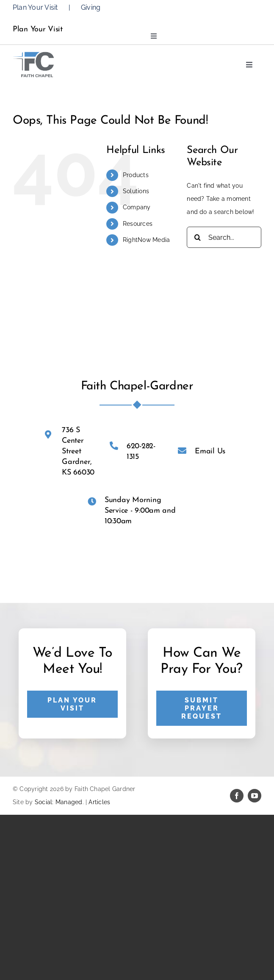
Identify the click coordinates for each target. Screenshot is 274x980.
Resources (138, 224)
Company (137, 207)
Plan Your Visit (35, 7)
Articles (99, 802)
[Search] (197, 237)
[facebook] (237, 796)
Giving (91, 7)
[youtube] (255, 796)
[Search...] (224, 237)
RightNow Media (146, 240)
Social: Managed (59, 802)
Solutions (136, 191)
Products (136, 175)
